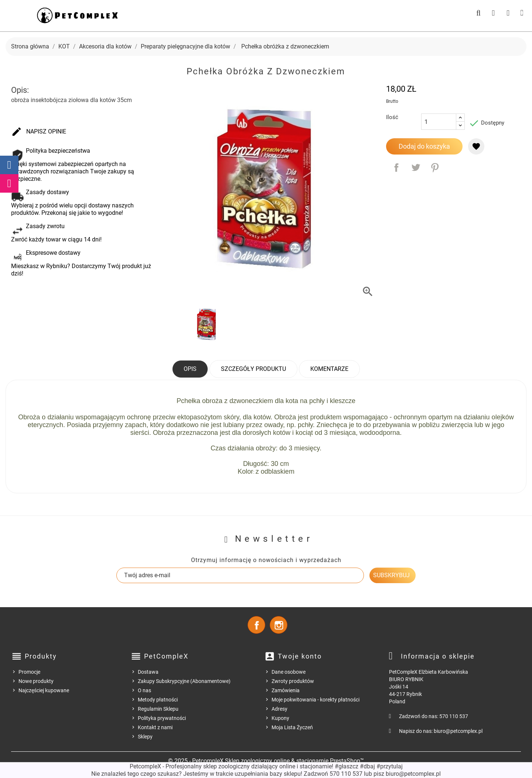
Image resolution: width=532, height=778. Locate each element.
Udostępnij (396, 168)
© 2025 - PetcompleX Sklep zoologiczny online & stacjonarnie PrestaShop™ (266, 761)
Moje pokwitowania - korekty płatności (316, 700)
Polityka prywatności (162, 718)
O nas (144, 690)
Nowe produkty (36, 681)
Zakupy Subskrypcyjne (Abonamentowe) (184, 681)
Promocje (29, 672)
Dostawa (148, 672)
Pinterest (435, 168)
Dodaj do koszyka (424, 146)
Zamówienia (286, 690)
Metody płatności (158, 700)
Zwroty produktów (293, 681)
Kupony (280, 718)
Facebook (256, 625)
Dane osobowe (289, 672)
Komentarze (329, 369)
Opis (190, 369)
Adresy (279, 709)
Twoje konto (300, 656)
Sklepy (145, 737)
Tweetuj (416, 168)
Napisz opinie (39, 132)
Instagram (279, 625)
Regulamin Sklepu (158, 709)
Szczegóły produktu (253, 369)
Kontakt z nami (155, 727)
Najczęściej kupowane (44, 690)
